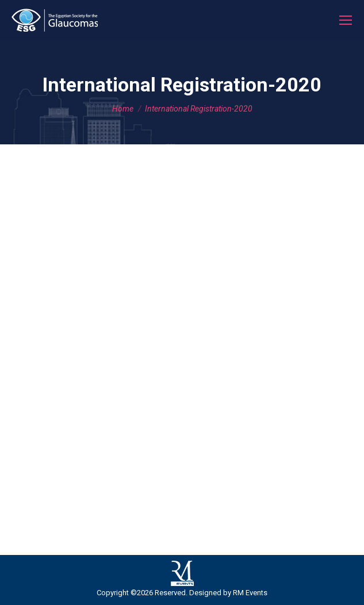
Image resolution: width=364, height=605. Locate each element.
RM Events (250, 593)
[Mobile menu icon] (346, 20)
